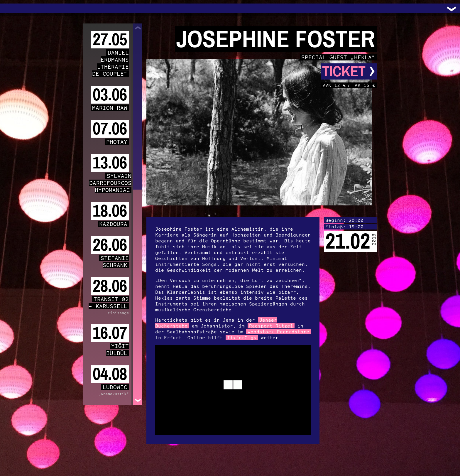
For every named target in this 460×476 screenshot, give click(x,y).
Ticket (349, 71)
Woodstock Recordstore (278, 332)
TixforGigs (242, 337)
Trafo (12, 8)
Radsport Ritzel (271, 326)
